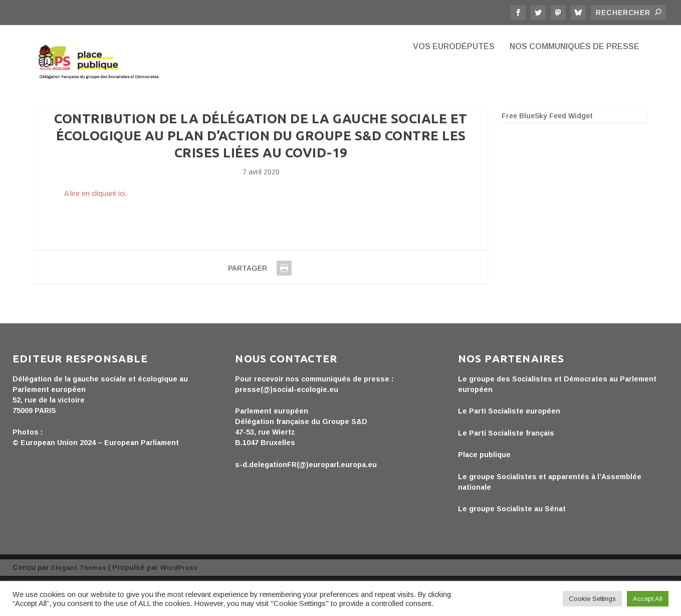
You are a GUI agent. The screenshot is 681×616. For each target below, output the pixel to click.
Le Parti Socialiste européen (509, 446)
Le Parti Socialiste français (506, 468)
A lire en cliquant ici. (95, 229)
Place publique (484, 490)
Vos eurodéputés (454, 75)
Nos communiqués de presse (575, 75)
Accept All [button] (648, 599)
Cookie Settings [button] (592, 599)
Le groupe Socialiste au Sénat (512, 544)
